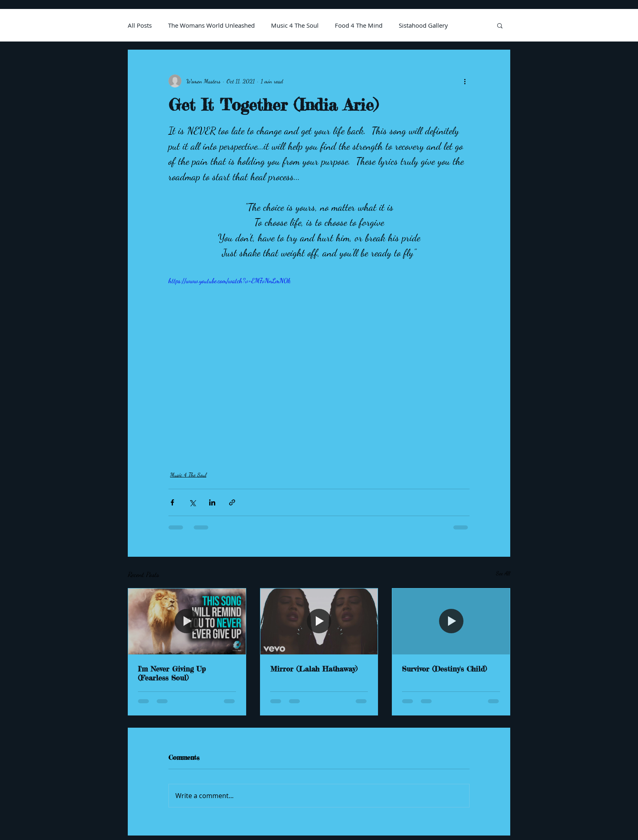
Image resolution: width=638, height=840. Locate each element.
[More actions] (465, 81)
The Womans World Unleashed (211, 25)
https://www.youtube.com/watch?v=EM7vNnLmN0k (229, 281)
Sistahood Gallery (423, 25)
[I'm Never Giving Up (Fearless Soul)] (187, 621)
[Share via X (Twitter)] (192, 502)
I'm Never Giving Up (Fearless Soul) (172, 673)
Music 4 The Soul (295, 25)
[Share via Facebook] (172, 502)
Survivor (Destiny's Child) (444, 669)
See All (503, 573)
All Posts (140, 25)
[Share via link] (232, 502)
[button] (500, 25)
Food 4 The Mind (359, 25)
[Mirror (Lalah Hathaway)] (319, 621)
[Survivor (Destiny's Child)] (451, 621)
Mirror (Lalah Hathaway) (314, 669)
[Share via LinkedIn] (212, 502)
